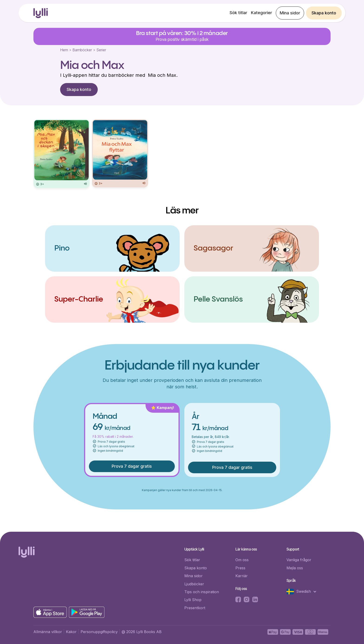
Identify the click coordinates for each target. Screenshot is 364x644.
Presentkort (195, 608)
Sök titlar (238, 13)
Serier (101, 50)
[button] (304, 592)
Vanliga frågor (299, 560)
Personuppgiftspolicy (99, 632)
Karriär (242, 576)
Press (240, 568)
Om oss (242, 560)
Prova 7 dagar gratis (132, 466)
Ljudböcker (194, 584)
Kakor (71, 632)
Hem (64, 50)
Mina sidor (290, 13)
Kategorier (262, 13)
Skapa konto (324, 13)
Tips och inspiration (202, 592)
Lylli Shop (193, 600)
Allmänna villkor (48, 632)
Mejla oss (295, 568)
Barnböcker (82, 50)
